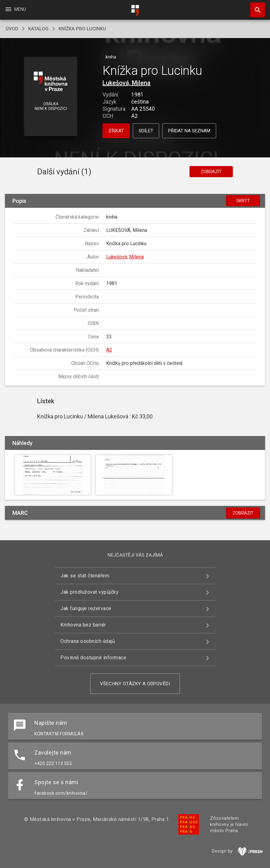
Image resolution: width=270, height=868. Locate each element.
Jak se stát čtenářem (85, 576)
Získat (116, 131)
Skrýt (243, 201)
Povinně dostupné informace (93, 658)
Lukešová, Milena (126, 83)
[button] (51, 97)
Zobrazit (211, 172)
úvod (12, 29)
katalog (38, 29)
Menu (15, 9)
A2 (109, 350)
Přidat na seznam (189, 131)
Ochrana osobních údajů (88, 641)
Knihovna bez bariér (83, 625)
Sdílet (146, 131)
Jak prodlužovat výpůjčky (89, 592)
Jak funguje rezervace (86, 608)
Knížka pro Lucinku (82, 29)
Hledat (255, 7)
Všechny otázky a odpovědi (135, 684)
